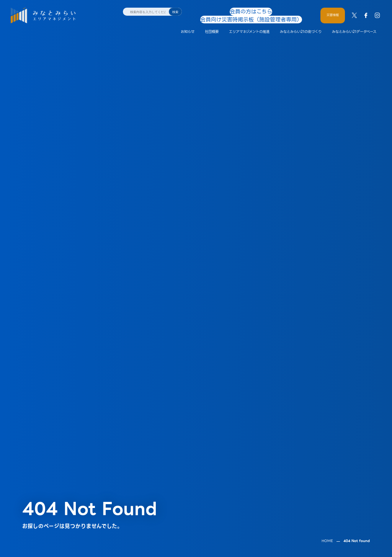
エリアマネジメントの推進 (249, 24)
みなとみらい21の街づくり (301, 24)
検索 (175, 12)
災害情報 (333, 11)
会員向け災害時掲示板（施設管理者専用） (271, 11)
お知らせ (188, 24)
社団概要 (212, 24)
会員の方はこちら (214, 11)
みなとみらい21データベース (354, 24)
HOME (327, 522)
